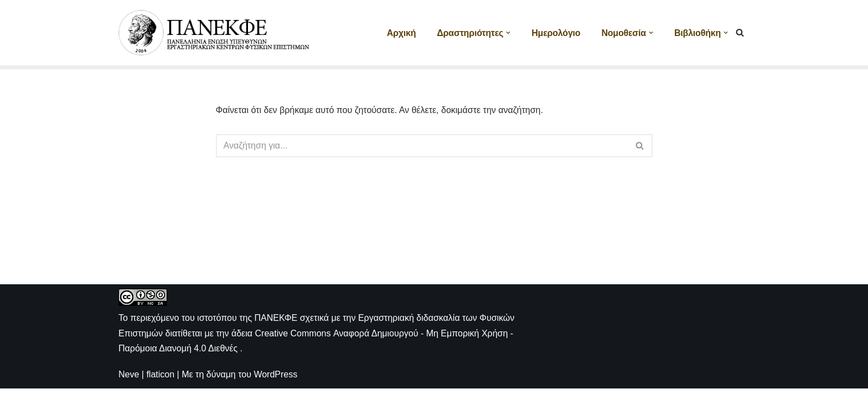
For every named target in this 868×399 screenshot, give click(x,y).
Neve (129, 385)
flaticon (160, 385)
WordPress (275, 385)
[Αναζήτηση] (740, 32)
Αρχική (402, 33)
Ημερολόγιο (556, 33)
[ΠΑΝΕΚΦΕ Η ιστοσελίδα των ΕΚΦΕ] (215, 33)
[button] (508, 33)
